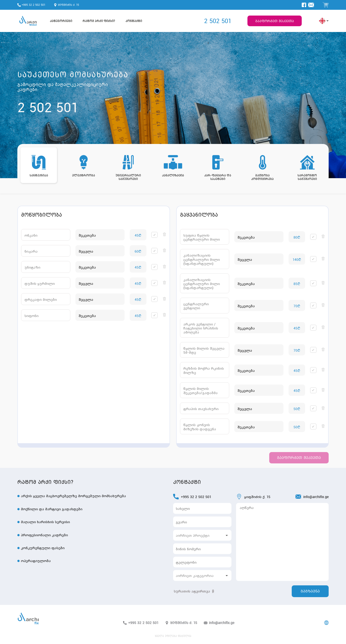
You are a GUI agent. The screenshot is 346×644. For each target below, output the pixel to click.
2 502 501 (218, 21)
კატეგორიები (61, 21)
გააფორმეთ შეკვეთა (275, 21)
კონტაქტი (134, 21)
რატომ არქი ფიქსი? (99, 21)
